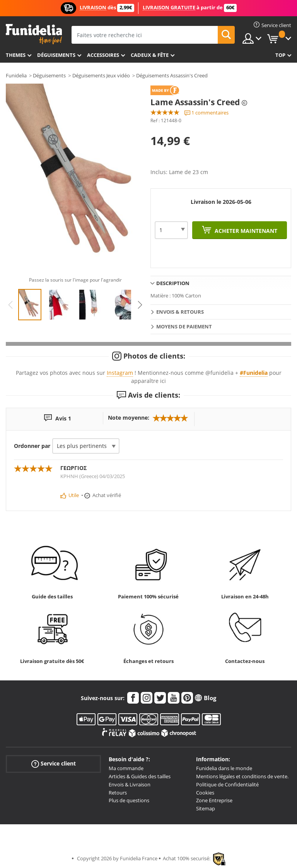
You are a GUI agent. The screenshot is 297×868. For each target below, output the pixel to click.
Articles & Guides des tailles (140, 776)
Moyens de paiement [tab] (184, 326)
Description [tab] (173, 283)
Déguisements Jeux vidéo (101, 75)
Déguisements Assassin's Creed (172, 75)
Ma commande (126, 768)
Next (140, 305)
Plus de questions (129, 800)
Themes (16, 55)
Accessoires (103, 55)
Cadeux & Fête (150, 55)
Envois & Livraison (130, 784)
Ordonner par (32, 446)
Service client (54, 764)
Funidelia (16, 75)
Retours (118, 793)
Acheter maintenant (245, 231)
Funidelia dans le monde (224, 768)
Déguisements (56, 55)
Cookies (205, 793)
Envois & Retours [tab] (180, 312)
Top (280, 55)
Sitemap (206, 808)
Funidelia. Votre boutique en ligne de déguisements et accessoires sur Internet (34, 34)
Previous (10, 305)
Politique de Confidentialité (227, 784)
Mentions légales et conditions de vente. (242, 776)
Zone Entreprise (214, 800)
